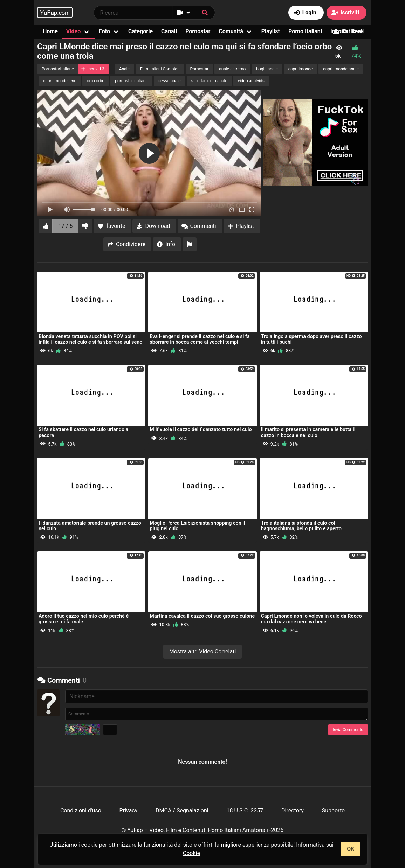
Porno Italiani (305, 31)
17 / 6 (66, 226)
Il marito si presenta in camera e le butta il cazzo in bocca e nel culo (308, 432)
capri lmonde (301, 69)
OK (351, 849)
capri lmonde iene (60, 81)
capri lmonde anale (341, 69)
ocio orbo (96, 81)
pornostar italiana (131, 81)
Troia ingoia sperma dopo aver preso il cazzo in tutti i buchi (311, 339)
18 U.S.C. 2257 (245, 810)
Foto (104, 31)
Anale (124, 69)
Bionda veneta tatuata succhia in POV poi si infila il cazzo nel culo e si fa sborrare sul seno (90, 339)
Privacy (129, 810)
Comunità (231, 31)
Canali (169, 31)
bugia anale (267, 69)
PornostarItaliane (58, 69)
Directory (293, 810)
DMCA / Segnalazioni (182, 810)
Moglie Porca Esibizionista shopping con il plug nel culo (197, 526)
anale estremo (232, 69)
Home (50, 31)
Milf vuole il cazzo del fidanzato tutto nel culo (201, 430)
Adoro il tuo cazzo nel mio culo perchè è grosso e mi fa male (84, 619)
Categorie (140, 31)
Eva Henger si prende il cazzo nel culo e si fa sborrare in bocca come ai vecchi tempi (200, 339)
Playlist (271, 31)
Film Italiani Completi (160, 69)
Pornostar (198, 31)
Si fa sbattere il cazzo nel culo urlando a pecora (83, 432)
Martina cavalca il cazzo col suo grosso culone (202, 616)
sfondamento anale (209, 81)
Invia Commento (348, 730)
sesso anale (170, 81)
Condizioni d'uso (81, 810)
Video (73, 31)
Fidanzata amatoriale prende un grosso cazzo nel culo (90, 526)
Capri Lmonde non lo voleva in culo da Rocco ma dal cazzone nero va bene (311, 619)
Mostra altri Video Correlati (203, 652)
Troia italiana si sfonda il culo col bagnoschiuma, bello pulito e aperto (301, 526)
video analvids (251, 81)
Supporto (333, 810)
